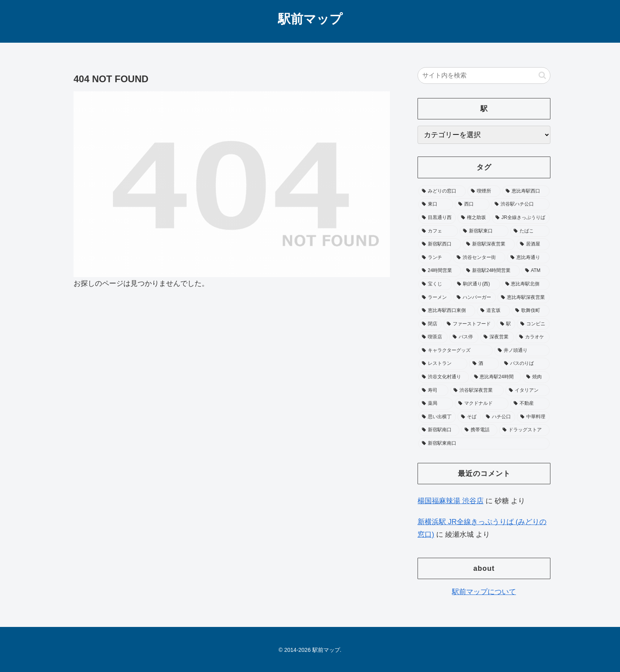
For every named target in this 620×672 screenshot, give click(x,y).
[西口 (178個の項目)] (472, 204)
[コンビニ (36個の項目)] (533, 324)
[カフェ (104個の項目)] (438, 231)
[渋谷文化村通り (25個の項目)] (444, 377)
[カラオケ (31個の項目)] (533, 337)
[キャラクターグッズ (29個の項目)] (456, 351)
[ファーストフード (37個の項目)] (469, 324)
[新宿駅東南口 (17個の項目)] (484, 444)
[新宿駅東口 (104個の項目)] (484, 231)
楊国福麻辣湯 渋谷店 (451, 501)
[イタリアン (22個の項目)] (527, 391)
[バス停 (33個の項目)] (464, 337)
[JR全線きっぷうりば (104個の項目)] (521, 218)
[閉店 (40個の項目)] (430, 324)
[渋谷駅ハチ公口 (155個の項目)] (520, 204)
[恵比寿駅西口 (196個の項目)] (526, 191)
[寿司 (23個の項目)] (433, 391)
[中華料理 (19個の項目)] (533, 417)
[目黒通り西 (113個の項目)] (437, 218)
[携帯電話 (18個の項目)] (479, 430)
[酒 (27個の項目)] (484, 364)
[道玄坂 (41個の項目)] (493, 311)
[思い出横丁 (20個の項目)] (437, 417)
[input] (484, 76)
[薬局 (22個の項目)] (436, 404)
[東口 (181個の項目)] (436, 204)
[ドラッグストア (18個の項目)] (524, 430)
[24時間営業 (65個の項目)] (440, 271)
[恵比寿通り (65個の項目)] (528, 258)
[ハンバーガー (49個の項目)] (474, 298)
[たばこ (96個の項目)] (530, 231)
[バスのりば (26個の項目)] (525, 364)
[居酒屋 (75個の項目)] (533, 244)
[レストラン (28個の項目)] (443, 364)
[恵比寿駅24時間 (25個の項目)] (496, 377)
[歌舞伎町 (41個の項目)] (531, 311)
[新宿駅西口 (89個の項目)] (440, 244)
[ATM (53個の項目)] (536, 271)
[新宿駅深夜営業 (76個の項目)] (489, 244)
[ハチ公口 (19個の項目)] (499, 417)
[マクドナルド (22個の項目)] (482, 404)
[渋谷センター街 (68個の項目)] (479, 258)
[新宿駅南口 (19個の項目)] (439, 430)
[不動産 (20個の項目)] (530, 404)
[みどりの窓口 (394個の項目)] (442, 191)
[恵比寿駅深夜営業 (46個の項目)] (524, 298)
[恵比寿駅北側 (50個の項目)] (526, 284)
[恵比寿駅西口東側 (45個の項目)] (447, 311)
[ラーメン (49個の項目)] (435, 298)
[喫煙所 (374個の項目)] (484, 191)
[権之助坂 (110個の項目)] (474, 218)
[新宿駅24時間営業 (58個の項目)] (491, 271)
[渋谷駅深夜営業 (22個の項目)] (477, 391)
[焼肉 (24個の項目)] (536, 377)
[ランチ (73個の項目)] (435, 258)
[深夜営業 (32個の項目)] (497, 337)
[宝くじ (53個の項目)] (435, 284)
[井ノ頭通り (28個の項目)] (522, 351)
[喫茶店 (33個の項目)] (433, 337)
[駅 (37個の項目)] (506, 324)
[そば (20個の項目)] (469, 417)
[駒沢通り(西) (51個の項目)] (477, 284)
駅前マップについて (484, 592)
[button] (542, 75)
